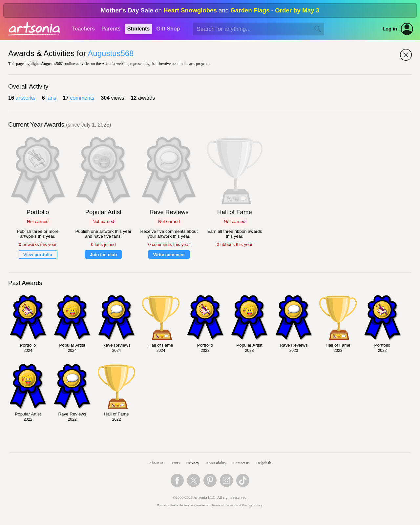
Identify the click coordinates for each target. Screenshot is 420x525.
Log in (390, 29)
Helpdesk (264, 463)
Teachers (84, 29)
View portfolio (38, 255)
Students (138, 29)
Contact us (241, 463)
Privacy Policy (252, 505)
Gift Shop (168, 29)
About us (156, 463)
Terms (175, 463)
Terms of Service (223, 505)
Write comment (169, 255)
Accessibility (216, 463)
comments (82, 98)
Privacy (193, 463)
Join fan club (103, 255)
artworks (25, 98)
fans (51, 98)
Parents (111, 29)
